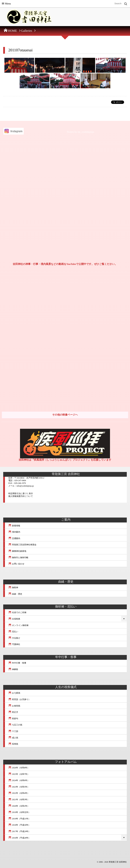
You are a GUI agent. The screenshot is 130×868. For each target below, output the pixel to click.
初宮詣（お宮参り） (19, 699)
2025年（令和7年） (19, 774)
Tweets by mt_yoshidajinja (80, 132)
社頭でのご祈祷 (17, 612)
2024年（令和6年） (19, 780)
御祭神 (13, 588)
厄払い (13, 632)
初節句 (13, 719)
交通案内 (14, 538)
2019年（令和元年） (19, 812)
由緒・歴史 (15, 594)
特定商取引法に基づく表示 (21, 493)
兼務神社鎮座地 (17, 551)
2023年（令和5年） (19, 787)
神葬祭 (13, 669)
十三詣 (13, 731)
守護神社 (14, 644)
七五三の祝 (15, 725)
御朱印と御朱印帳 (18, 558)
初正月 (13, 712)
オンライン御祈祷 (18, 625)
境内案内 (14, 532)
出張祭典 (14, 619)
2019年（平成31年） (19, 819)
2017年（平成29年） (19, 831)
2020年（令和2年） (19, 806)
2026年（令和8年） (19, 768)
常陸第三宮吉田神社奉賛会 (22, 545)
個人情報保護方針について (21, 496)
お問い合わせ (16, 564)
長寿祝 (13, 744)
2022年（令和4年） (19, 793)
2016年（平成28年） (19, 838)
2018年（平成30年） (19, 825)
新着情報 (14, 526)
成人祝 (13, 738)
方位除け (14, 638)
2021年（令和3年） (19, 800)
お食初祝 (14, 706)
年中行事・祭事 (17, 663)
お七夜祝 (14, 693)
